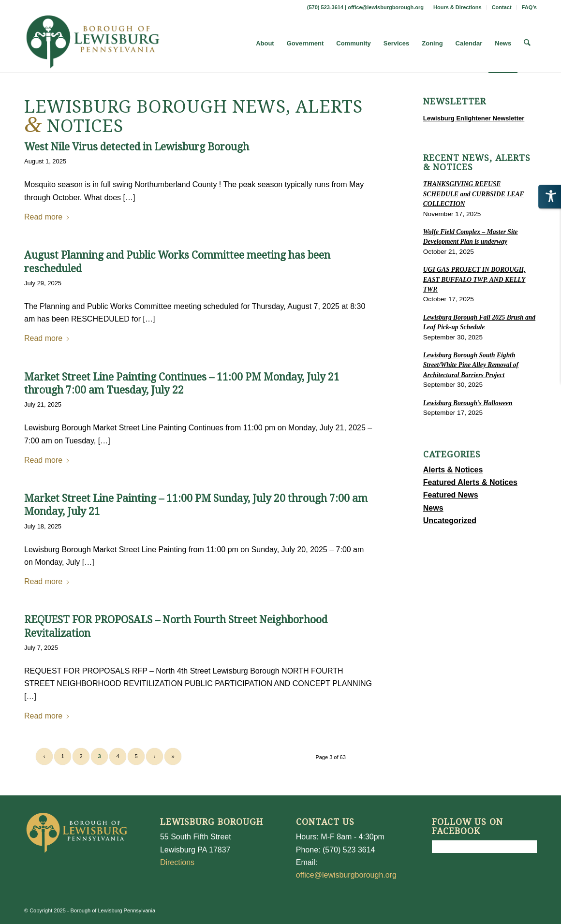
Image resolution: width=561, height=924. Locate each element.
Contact (502, 7)
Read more (47, 217)
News (433, 508)
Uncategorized (450, 521)
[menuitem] (458, 7)
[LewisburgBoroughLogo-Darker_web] (93, 44)
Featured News (451, 495)
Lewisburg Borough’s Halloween (468, 403)
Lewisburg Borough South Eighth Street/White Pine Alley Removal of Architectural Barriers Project (471, 365)
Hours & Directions (458, 7)
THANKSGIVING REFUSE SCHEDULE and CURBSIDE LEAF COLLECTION (474, 194)
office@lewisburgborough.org (386, 7)
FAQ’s (529, 7)
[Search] (527, 44)
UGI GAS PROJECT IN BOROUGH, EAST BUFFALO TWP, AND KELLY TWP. (474, 279)
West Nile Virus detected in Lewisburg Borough (137, 147)
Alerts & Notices (453, 470)
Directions (177, 862)
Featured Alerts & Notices (470, 482)
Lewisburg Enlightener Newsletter (474, 118)
